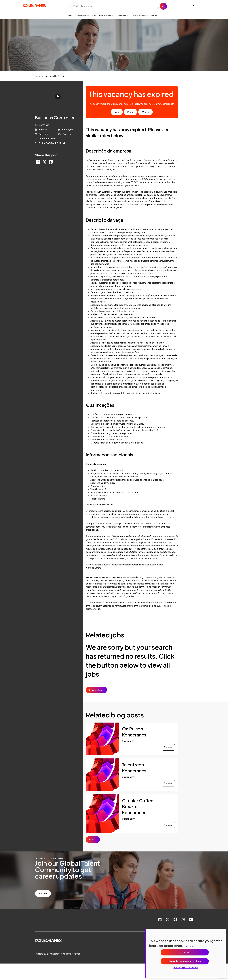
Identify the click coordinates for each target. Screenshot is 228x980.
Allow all (185, 952)
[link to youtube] (191, 920)
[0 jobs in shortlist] (193, 5)
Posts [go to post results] (130, 112)
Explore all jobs (96, 690)
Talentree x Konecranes (134, 768)
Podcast (168, 747)
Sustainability (129, 741)
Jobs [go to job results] (117, 112)
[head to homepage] (34, 6)
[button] (88, 16)
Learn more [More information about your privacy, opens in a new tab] (189, 946)
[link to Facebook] (175, 920)
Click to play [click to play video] (58, 96)
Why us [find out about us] (145, 112)
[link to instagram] (183, 920)
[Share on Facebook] (51, 162)
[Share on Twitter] (44, 162)
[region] (186, 953)
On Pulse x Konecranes (134, 732)
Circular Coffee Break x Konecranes (138, 807)
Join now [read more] (43, 893)
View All (93, 839)
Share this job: (46, 155)
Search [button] (163, 6)
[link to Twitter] (168, 920)
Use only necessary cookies (185, 961)
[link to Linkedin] (160, 920)
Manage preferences (186, 967)
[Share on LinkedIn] (38, 162)
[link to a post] (102, 739)
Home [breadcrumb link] (38, 76)
